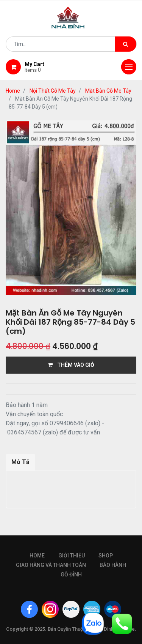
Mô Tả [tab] (20, 462)
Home (13, 91)
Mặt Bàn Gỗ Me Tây (108, 91)
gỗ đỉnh (71, 575)
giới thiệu (72, 556)
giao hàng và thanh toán (51, 565)
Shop (106, 556)
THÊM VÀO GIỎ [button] (71, 365)
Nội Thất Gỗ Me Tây (53, 91)
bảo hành (113, 565)
